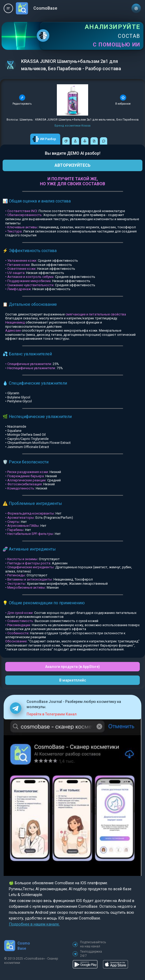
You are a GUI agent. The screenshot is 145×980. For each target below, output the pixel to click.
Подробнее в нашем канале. (34, 924)
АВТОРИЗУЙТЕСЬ (72, 165)
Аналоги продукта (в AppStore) (72, 667)
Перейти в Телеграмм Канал (52, 714)
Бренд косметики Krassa (72, 126)
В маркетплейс (73, 680)
